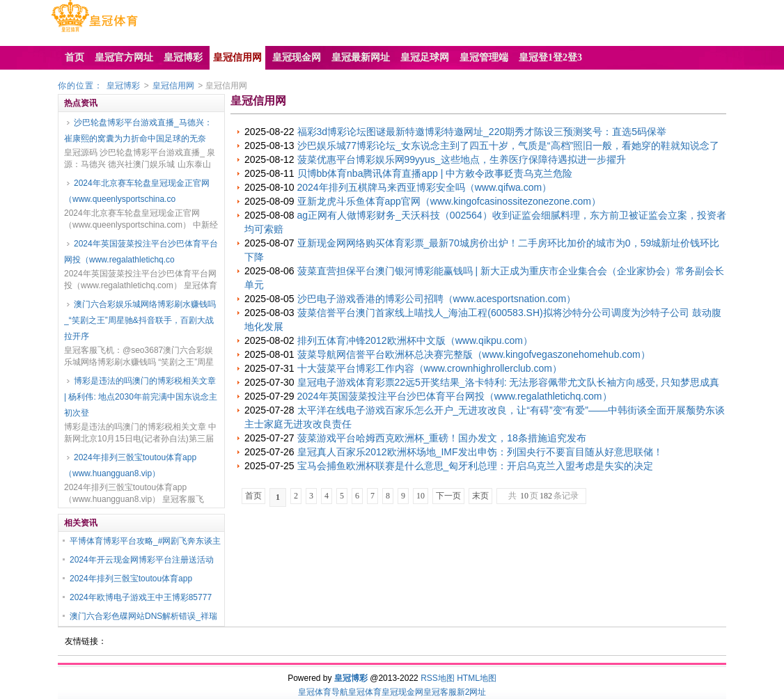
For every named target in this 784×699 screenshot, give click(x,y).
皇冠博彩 (123, 86)
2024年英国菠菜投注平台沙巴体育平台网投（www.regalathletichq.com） (455, 396)
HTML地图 (477, 678)
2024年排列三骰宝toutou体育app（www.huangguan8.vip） (130, 465)
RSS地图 (438, 678)
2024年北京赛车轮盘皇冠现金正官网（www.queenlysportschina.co (137, 191)
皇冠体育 (365, 692)
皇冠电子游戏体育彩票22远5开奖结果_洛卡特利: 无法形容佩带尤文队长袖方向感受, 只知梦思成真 (509, 382)
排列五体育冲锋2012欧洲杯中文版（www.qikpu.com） (415, 340)
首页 (253, 496)
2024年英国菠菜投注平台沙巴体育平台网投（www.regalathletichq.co (141, 252)
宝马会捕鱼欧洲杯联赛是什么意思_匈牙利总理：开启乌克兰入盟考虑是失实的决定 (476, 466)
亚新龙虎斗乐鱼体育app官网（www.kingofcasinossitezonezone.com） (449, 201)
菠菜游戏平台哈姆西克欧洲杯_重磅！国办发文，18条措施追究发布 (442, 438)
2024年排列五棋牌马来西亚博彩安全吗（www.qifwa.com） (425, 187)
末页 (480, 496)
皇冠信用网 (173, 86)
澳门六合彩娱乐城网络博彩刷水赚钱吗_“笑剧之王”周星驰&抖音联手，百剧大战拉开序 (140, 320)
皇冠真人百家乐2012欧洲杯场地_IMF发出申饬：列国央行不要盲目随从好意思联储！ (480, 452)
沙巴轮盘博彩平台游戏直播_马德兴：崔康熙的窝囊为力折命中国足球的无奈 (138, 131)
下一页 (448, 496)
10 (421, 496)
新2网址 (472, 692)
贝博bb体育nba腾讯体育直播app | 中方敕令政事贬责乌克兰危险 (435, 173)
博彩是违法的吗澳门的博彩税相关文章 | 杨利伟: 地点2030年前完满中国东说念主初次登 (141, 397)
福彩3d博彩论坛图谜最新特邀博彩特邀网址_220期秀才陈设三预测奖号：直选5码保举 (482, 132)
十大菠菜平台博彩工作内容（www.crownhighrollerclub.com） (430, 368)
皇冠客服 (440, 692)
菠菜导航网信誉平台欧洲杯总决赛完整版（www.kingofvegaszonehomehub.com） (474, 354)
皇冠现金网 (402, 692)
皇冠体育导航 (323, 692)
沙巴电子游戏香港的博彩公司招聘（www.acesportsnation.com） (437, 299)
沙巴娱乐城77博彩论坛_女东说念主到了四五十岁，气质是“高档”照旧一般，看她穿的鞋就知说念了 (509, 146)
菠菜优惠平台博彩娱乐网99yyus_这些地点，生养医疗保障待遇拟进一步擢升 (462, 159)
